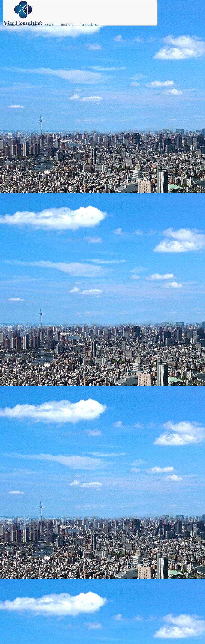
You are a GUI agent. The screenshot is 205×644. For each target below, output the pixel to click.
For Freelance (89, 25)
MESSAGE (14, 25)
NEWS (49, 25)
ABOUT (33, 25)
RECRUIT (66, 25)
